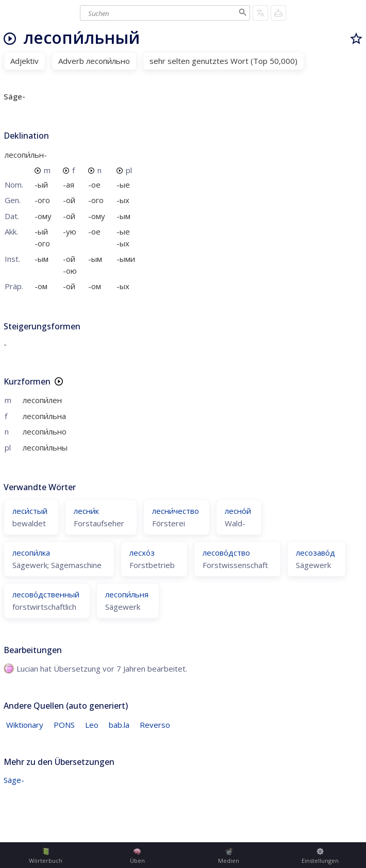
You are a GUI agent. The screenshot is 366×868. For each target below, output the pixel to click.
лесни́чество (176, 511)
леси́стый (30, 511)
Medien (229, 856)
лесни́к (86, 511)
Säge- (14, 780)
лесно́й (238, 511)
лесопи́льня (127, 594)
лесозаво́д (315, 553)
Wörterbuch (46, 856)
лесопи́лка (31, 553)
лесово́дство (226, 553)
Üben (137, 856)
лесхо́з (142, 553)
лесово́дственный (46, 594)
